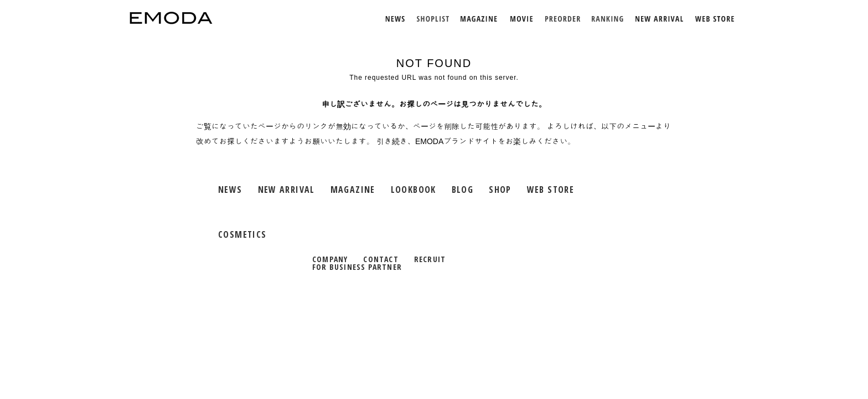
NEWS (230, 190)
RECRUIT (430, 259)
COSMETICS (242, 234)
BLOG (463, 190)
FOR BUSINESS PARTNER (357, 267)
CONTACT (381, 259)
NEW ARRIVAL (286, 190)
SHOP (500, 190)
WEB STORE (551, 190)
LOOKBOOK (414, 190)
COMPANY (330, 259)
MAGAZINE (353, 190)
